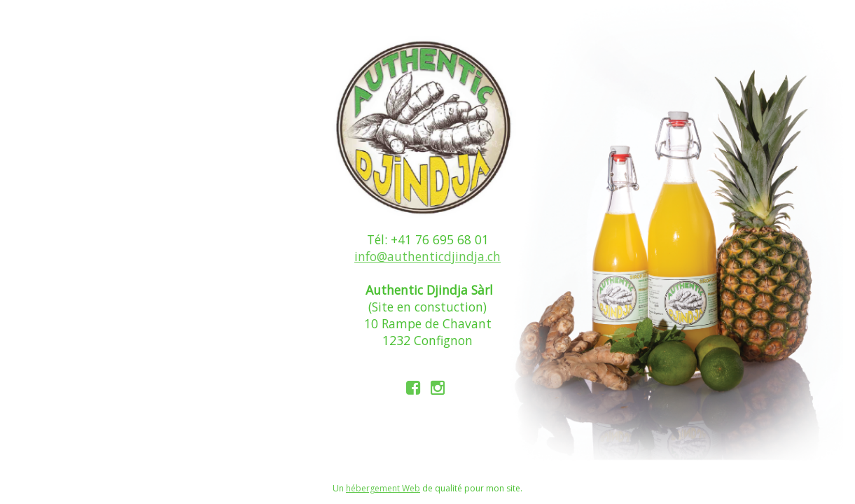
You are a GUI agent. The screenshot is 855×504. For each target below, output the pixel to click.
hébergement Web (383, 488)
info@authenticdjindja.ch (427, 256)
